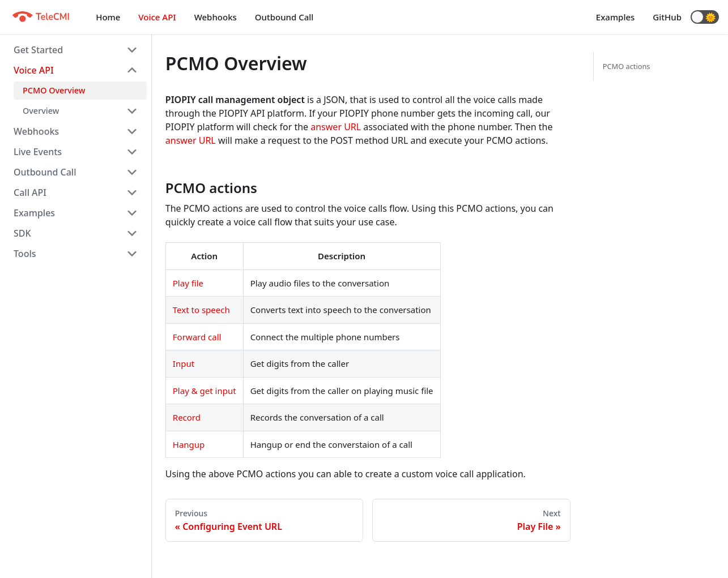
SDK (22, 233)
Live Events (38, 152)
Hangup (189, 444)
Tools (25, 254)
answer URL (336, 127)
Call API (30, 192)
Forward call (197, 337)
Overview (41, 111)
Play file (188, 283)
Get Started (38, 50)
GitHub (667, 17)
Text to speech (201, 310)
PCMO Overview (54, 90)
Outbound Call (284, 17)
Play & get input (205, 391)
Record (187, 417)
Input (184, 363)
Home (108, 17)
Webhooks (216, 17)
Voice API (157, 17)
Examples (616, 17)
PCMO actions (627, 66)
